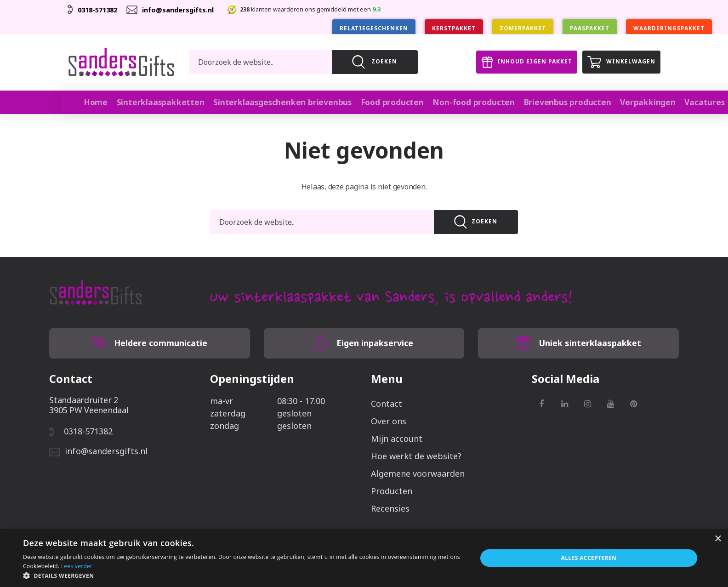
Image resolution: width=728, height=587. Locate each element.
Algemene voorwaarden (418, 473)
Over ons (389, 421)
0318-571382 (100, 10)
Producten (392, 490)
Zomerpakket (523, 28)
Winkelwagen (619, 62)
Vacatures (684, 102)
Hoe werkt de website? (416, 456)
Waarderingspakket (669, 28)
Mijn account (397, 438)
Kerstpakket (454, 28)
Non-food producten (460, 102)
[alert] (364, 558)
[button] (243, 576)
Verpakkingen (627, 102)
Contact (387, 403)
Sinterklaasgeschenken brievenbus (277, 102)
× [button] (718, 539)
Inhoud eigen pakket (519, 62)
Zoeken (476, 222)
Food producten (381, 102)
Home (97, 102)
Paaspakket (590, 28)
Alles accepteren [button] (589, 558)
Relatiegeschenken (374, 28)
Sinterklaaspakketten (161, 102)
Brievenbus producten (549, 102)
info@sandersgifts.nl (185, 10)
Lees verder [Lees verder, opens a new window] (77, 566)
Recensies (390, 508)
